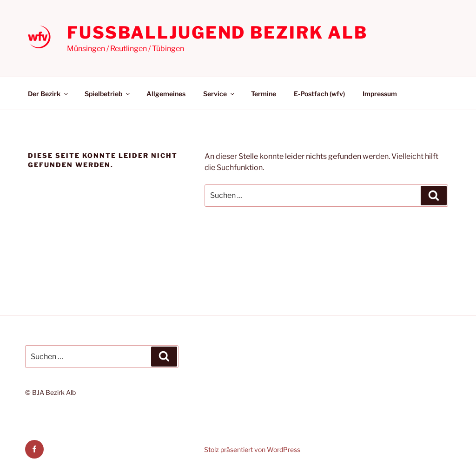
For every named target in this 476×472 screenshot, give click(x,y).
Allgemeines (166, 94)
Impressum (380, 94)
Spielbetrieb (108, 94)
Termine (264, 94)
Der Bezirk (49, 94)
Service (219, 94)
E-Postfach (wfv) (319, 94)
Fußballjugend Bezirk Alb (217, 33)
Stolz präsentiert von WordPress (252, 449)
